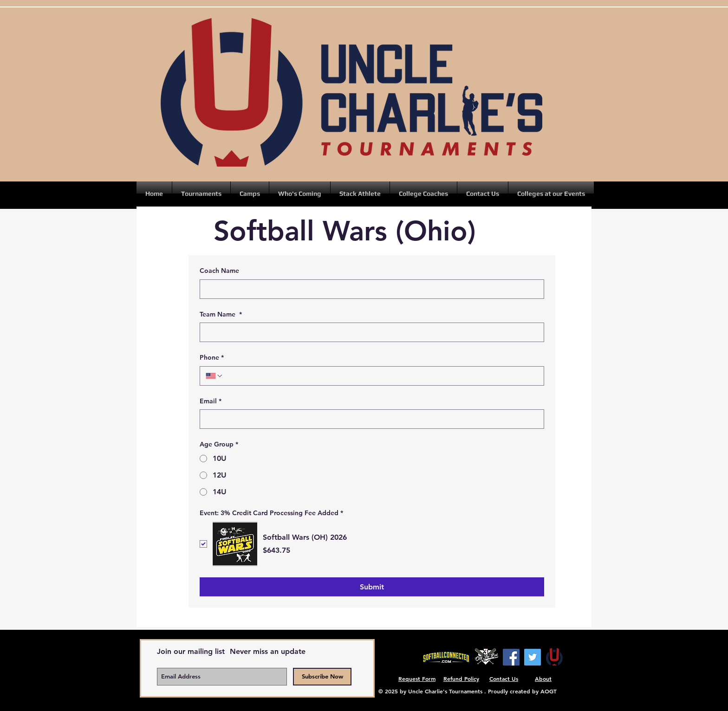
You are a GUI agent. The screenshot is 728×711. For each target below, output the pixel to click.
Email (211, 401)
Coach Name (219, 271)
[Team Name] (369, 332)
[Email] (369, 419)
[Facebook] (511, 657)
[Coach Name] (369, 289)
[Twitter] (533, 657)
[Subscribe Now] (322, 677)
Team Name (221, 315)
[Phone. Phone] (381, 376)
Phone (212, 358)
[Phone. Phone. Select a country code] (214, 376)
